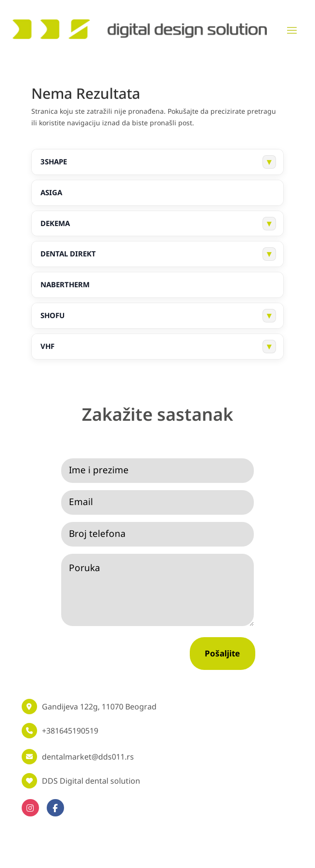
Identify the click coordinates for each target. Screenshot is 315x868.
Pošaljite (222, 653)
